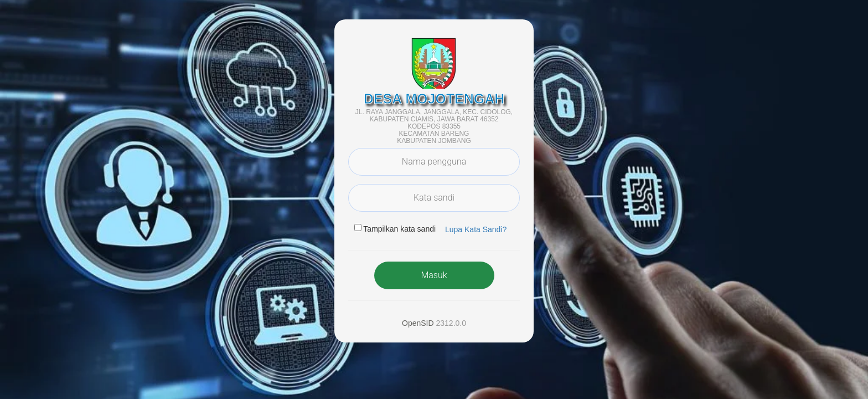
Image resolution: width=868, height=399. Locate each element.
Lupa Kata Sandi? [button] (476, 229)
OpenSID (418, 323)
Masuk (434, 275)
